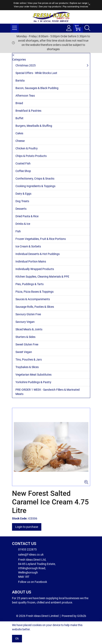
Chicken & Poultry (27, 148)
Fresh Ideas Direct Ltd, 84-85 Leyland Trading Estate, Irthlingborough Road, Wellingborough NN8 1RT (34, 568)
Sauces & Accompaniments (33, 299)
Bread (19, 103)
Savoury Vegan (25, 322)
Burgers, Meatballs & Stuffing (34, 126)
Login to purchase (27, 527)
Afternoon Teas (25, 96)
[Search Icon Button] (87, 28)
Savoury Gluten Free (28, 314)
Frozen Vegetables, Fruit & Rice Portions (41, 239)
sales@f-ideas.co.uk (28, 554)
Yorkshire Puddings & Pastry (33, 382)
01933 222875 (24, 549)
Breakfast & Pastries (28, 111)
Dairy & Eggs (23, 194)
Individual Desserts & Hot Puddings (38, 254)
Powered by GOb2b (74, 616)
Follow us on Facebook (30, 582)
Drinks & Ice (23, 224)
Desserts (21, 209)
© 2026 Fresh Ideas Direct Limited (37, 616)
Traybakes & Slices (27, 367)
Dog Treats (22, 201)
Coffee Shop (23, 171)
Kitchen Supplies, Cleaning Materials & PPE (42, 277)
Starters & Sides (25, 337)
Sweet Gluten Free (27, 344)
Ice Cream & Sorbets (28, 246)
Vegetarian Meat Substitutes (33, 375)
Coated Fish (23, 163)
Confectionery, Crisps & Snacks (35, 179)
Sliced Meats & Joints (29, 329)
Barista (20, 80)
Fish (18, 231)
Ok (17, 638)
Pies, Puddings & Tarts (30, 284)
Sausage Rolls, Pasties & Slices (35, 307)
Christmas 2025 (26, 65)
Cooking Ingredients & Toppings (35, 186)
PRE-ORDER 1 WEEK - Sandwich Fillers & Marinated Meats (48, 392)
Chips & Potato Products (31, 156)
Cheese (20, 141)
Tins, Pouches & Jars (29, 359)
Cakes (19, 133)
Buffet (19, 118)
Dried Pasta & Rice (27, 216)
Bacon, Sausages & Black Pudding (37, 88)
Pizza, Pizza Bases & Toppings (35, 292)
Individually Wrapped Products (35, 269)
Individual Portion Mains (31, 261)
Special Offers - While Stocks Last (36, 73)
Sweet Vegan (24, 352)
